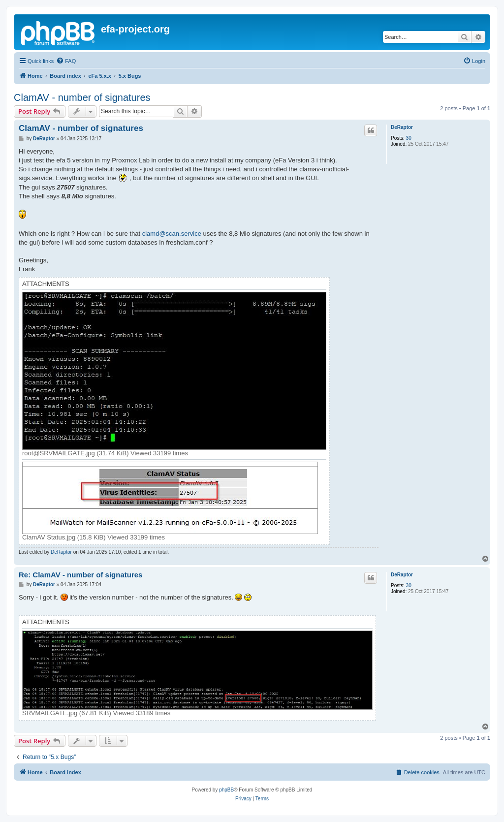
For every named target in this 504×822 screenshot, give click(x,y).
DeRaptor (402, 127)
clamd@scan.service (172, 234)
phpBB (226, 790)
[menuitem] (66, 61)
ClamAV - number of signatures (82, 97)
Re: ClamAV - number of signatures (80, 575)
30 (409, 138)
